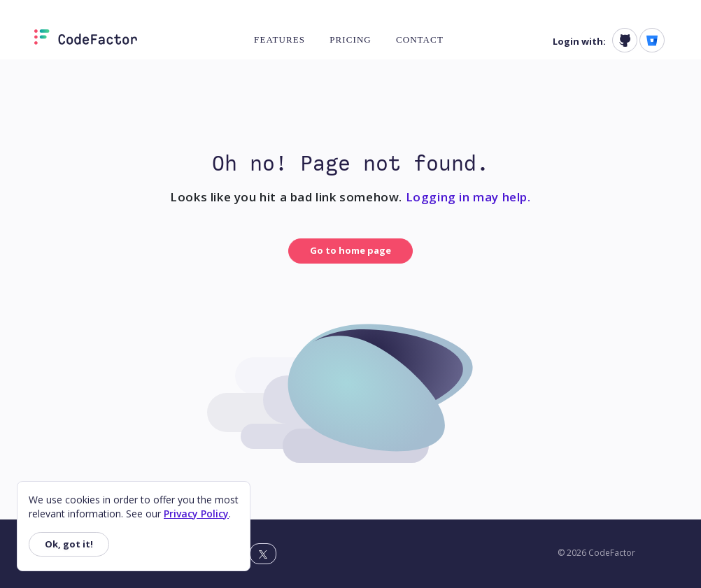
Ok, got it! (69, 544)
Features (279, 40)
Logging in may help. (468, 197)
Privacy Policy (196, 514)
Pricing (350, 40)
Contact (420, 40)
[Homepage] (86, 40)
